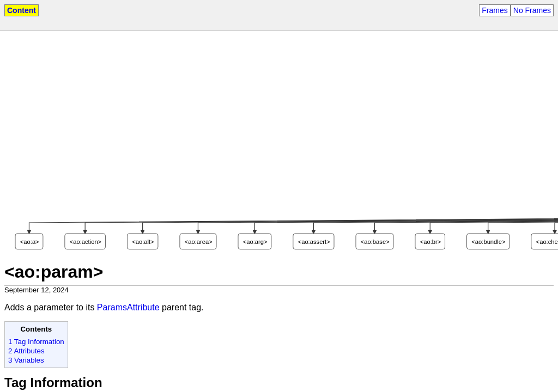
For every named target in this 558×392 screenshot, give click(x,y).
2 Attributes (26, 351)
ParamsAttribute (128, 307)
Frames (495, 10)
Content (22, 10)
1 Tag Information (36, 342)
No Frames (532, 10)
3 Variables (26, 360)
